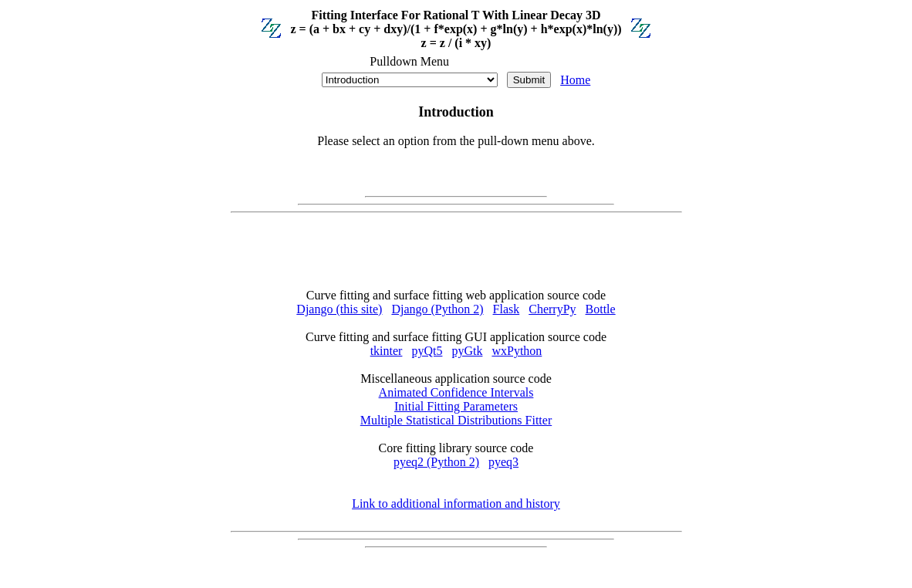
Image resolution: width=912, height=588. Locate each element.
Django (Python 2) (437, 309)
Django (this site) (339, 309)
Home (575, 80)
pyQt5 (427, 351)
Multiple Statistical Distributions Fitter (456, 420)
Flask (507, 309)
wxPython (517, 351)
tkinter (387, 351)
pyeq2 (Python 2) (436, 462)
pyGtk (467, 351)
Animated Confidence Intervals (456, 392)
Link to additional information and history (456, 504)
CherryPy (552, 309)
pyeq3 (503, 462)
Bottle (601, 309)
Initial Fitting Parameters (456, 406)
